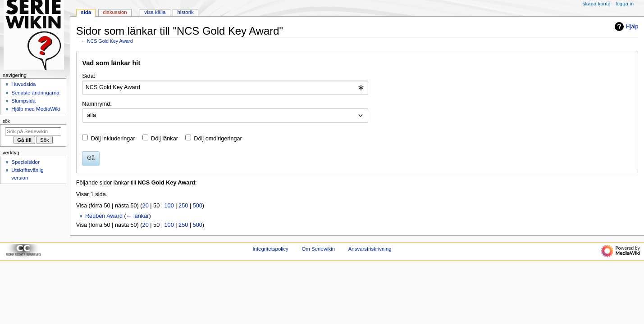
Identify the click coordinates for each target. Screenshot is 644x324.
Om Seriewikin (318, 249)
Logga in (625, 4)
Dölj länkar (164, 139)
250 (183, 206)
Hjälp (625, 27)
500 (198, 206)
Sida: (89, 76)
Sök (6, 121)
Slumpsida (23, 101)
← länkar (138, 216)
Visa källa (155, 12)
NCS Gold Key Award (110, 41)
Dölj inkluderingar (113, 139)
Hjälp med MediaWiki (36, 109)
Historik (186, 12)
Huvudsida (23, 84)
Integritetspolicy (270, 249)
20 (146, 206)
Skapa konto (597, 4)
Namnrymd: (97, 104)
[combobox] (225, 88)
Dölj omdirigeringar (218, 139)
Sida (86, 12)
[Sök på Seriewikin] (33, 131)
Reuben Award (104, 216)
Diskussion (115, 12)
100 (169, 206)
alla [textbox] (91, 115)
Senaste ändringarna (35, 93)
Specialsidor (25, 162)
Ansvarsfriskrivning (370, 249)
